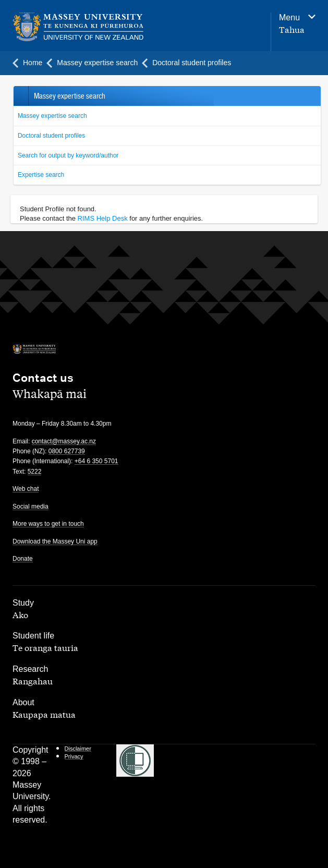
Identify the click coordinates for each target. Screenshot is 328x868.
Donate (23, 559)
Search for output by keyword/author (68, 155)
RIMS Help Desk (103, 218)
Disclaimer (78, 749)
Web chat (26, 489)
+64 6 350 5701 (96, 461)
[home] (108, 27)
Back (21, 96)
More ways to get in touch (48, 524)
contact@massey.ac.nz (64, 441)
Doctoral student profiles (51, 136)
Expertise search (41, 175)
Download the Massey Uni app (55, 541)
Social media (31, 507)
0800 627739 (67, 451)
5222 (35, 472)
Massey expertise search (52, 116)
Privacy (74, 756)
